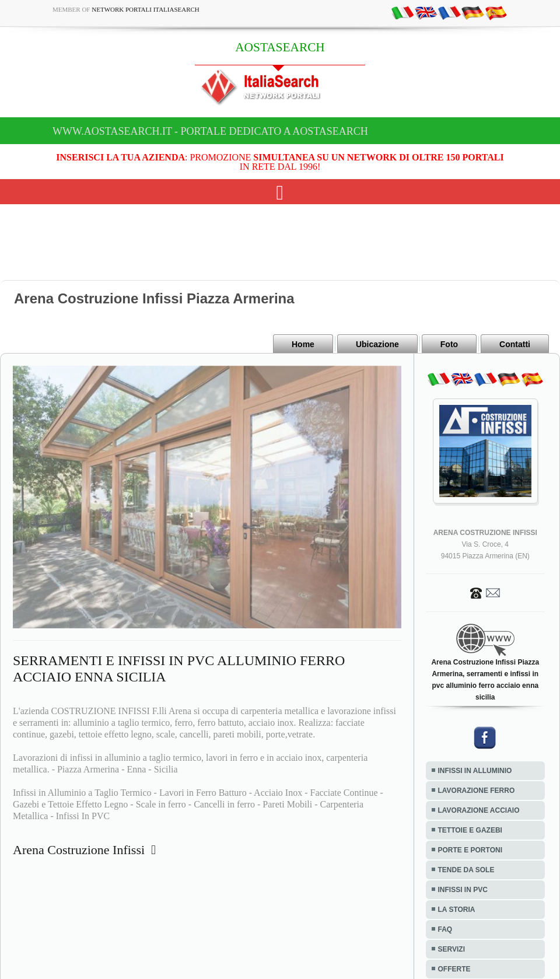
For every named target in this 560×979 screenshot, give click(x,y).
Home (303, 344)
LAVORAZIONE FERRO (477, 791)
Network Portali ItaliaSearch (146, 9)
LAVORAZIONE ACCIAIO (479, 810)
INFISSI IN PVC (463, 890)
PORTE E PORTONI (470, 850)
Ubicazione (377, 344)
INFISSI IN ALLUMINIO (475, 771)
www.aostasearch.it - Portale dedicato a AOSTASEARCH (210, 131)
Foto (449, 344)
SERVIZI (452, 949)
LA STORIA (457, 910)
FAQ (445, 929)
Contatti (515, 344)
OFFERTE (454, 969)
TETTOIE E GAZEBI (470, 830)
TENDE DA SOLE (466, 870)
